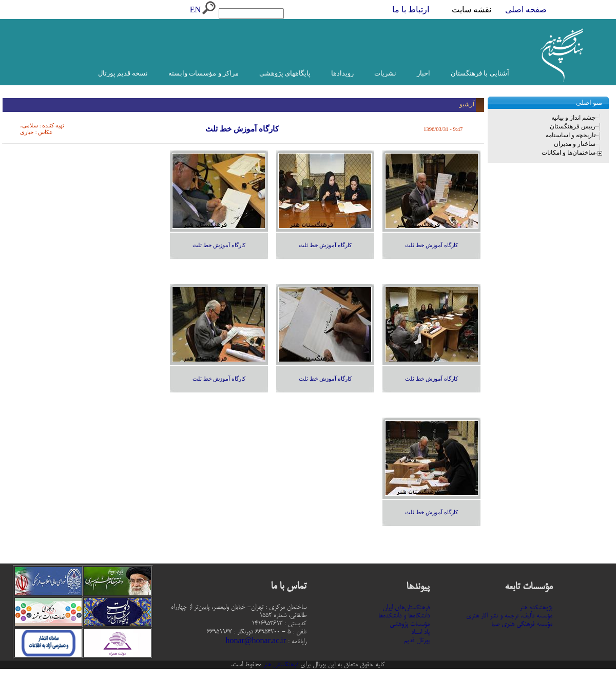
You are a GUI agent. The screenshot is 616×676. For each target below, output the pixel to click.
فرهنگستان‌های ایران (406, 608)
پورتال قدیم (417, 641)
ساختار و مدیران (575, 144)
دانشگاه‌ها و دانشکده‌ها (404, 616)
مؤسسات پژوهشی (410, 624)
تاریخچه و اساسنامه (571, 135)
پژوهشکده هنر (536, 608)
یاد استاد (420, 632)
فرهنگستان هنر (280, 665)
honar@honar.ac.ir (256, 642)
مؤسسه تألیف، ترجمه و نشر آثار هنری (509, 616)
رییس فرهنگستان (573, 126)
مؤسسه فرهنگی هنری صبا (522, 624)
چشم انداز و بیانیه (573, 118)
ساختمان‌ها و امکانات (569, 153)
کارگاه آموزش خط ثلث (431, 245)
